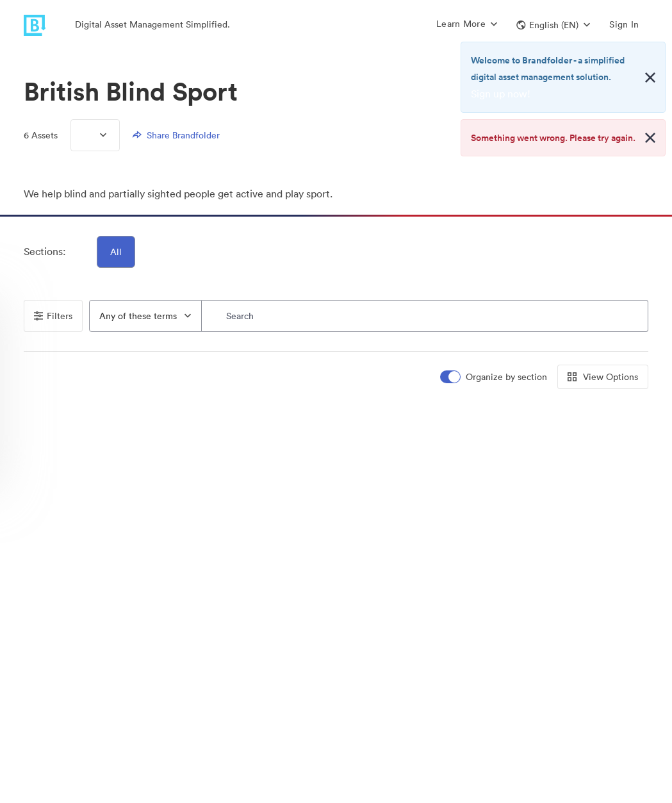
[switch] (495, 377)
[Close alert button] (650, 78)
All (116, 252)
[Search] (425, 316)
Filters (53, 316)
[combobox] (145, 316)
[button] (553, 25)
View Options (603, 377)
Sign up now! (501, 94)
